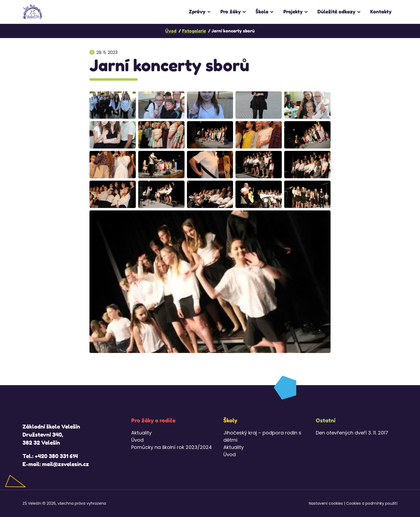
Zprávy (197, 12)
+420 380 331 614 (56, 456)
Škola (262, 12)
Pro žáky (231, 12)
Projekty (293, 12)
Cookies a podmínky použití (372, 503)
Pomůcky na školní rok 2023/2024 (172, 447)
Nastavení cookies (326, 503)
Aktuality (141, 433)
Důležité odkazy (336, 12)
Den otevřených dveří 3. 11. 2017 (352, 433)
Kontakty (381, 12)
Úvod (137, 440)
